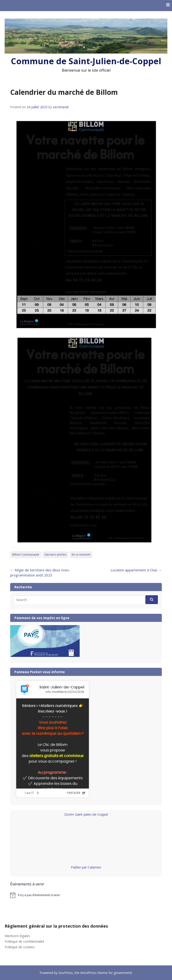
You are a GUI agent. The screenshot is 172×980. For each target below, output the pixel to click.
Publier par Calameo (86, 867)
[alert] (86, 895)
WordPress (89, 973)
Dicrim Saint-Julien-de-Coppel (86, 814)
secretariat (61, 107)
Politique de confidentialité (24, 941)
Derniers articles (55, 555)
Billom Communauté (26, 555)
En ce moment (81, 555)
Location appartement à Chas (136, 570)
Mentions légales (17, 936)
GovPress (66, 973)
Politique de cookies (20, 947)
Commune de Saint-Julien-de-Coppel (86, 61)
